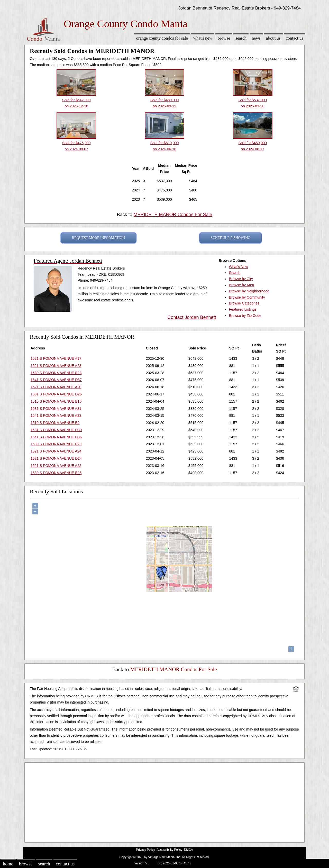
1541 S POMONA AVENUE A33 (56, 415)
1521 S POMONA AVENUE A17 (56, 358)
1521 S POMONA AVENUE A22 (56, 466)
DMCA (189, 850)
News (256, 38)
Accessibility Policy (169, 850)
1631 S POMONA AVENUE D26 (56, 394)
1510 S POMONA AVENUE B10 (56, 401)
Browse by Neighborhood (249, 291)
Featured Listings (243, 309)
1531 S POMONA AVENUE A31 (56, 409)
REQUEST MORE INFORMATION (99, 238)
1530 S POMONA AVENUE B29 (56, 444)
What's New (203, 38)
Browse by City (241, 279)
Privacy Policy (145, 850)
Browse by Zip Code (245, 316)
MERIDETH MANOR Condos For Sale (173, 215)
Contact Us (295, 38)
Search (241, 38)
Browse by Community (247, 297)
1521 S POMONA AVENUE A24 (56, 451)
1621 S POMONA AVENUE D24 (56, 458)
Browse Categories (244, 303)
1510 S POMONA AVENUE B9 (55, 423)
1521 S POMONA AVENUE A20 (56, 387)
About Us (273, 38)
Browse (224, 38)
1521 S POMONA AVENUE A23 (56, 366)
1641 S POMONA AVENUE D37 (56, 380)
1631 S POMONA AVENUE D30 (56, 430)
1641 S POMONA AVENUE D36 (56, 437)
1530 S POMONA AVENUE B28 (56, 373)
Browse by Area (242, 285)
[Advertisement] (164, 801)
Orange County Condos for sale (162, 38)
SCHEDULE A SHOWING (231, 238)
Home (8, 864)
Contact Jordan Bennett (192, 317)
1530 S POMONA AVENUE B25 (56, 473)
